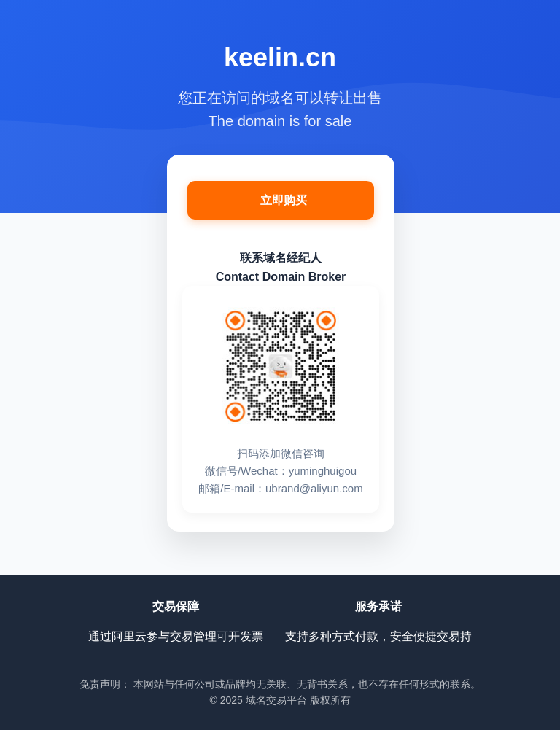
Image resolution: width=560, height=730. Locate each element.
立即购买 (284, 200)
